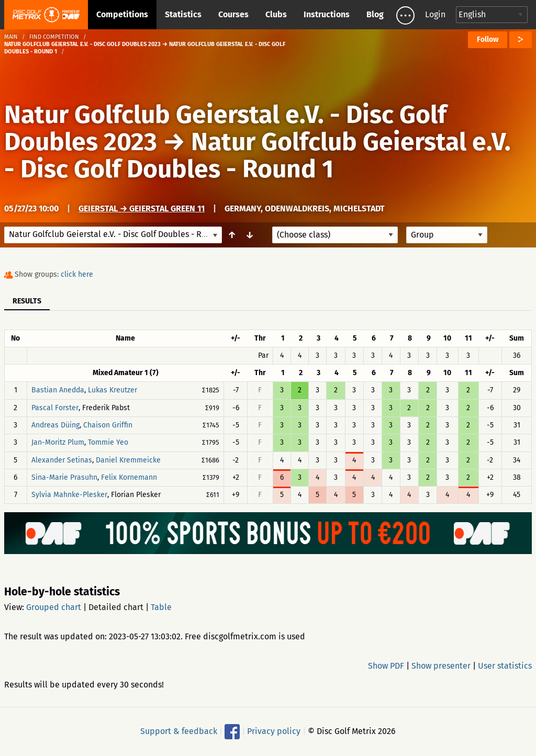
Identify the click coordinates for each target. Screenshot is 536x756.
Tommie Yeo (108, 443)
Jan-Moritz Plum (58, 443)
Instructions (327, 14)
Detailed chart (116, 607)
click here (77, 274)
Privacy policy (274, 731)
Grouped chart (54, 607)
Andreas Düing (55, 425)
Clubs (276, 14)
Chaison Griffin (108, 425)
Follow (488, 40)
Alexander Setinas (62, 460)
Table (161, 607)
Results (27, 301)
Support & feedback (179, 731)
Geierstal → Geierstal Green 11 (142, 208)
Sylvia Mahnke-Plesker (69, 495)
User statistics (505, 666)
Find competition (54, 37)
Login (435, 14)
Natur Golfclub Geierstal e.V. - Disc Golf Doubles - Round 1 (258, 155)
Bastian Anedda (58, 391)
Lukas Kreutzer (113, 391)
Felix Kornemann (129, 477)
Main (11, 37)
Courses (233, 14)
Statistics (183, 14)
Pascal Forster (55, 408)
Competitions (122, 14)
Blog (375, 14)
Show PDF (386, 666)
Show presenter (441, 666)
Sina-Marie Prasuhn (64, 477)
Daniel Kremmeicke (128, 460)
